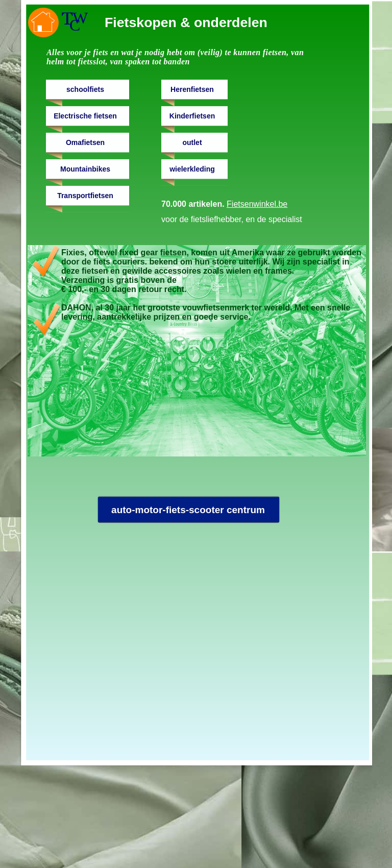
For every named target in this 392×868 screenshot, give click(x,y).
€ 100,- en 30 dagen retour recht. (124, 289)
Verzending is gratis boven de (119, 280)
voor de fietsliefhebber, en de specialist (232, 219)
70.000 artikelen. (224, 204)
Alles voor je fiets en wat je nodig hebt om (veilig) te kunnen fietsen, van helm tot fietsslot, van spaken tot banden (175, 57)
